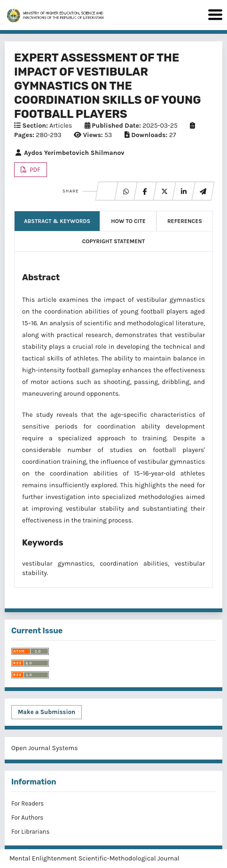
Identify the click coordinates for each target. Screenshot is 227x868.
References (185, 221)
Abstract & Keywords (57, 221)
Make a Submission (47, 712)
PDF (34, 170)
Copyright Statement (114, 241)
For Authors (27, 818)
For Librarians (30, 832)
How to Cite (128, 221)
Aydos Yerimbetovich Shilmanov (69, 153)
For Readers (27, 803)
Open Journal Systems (45, 748)
